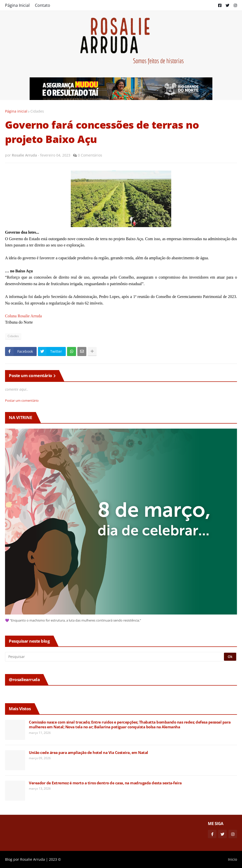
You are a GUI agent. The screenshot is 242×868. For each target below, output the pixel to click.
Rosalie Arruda (33, 859)
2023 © (55, 859)
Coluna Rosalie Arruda (23, 316)
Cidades (37, 111)
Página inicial (16, 111)
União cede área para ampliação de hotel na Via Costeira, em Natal (88, 753)
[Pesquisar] (115, 657)
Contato (43, 5)
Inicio (232, 859)
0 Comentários (90, 155)
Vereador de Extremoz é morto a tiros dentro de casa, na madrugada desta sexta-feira (105, 783)
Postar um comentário (22, 400)
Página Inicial (17, 5)
